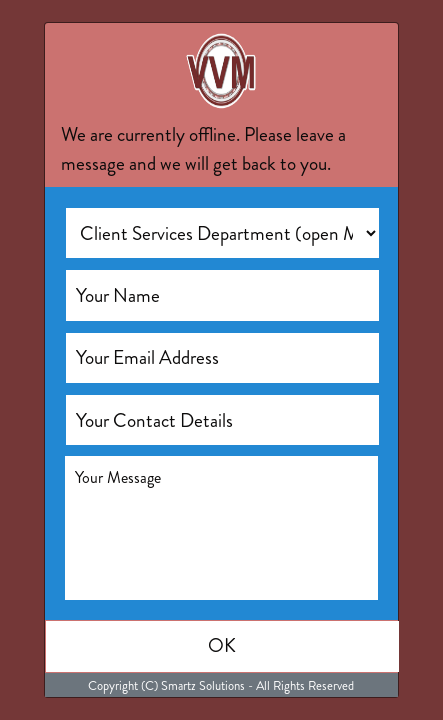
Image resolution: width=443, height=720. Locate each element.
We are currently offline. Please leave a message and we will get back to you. (203, 149)
